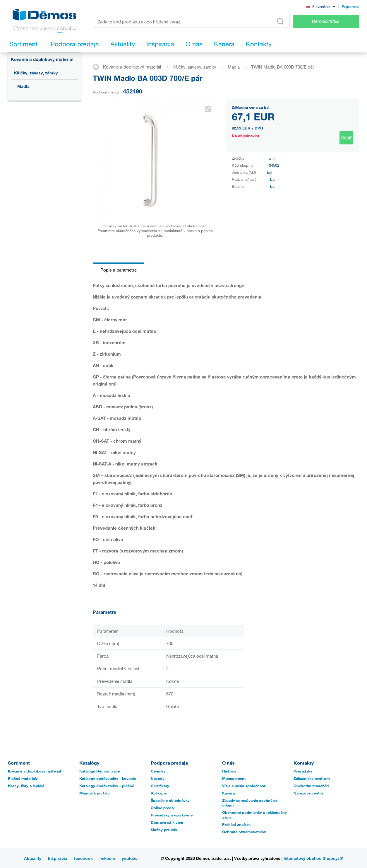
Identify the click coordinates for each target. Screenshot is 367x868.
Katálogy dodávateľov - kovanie (108, 778)
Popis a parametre (119, 270)
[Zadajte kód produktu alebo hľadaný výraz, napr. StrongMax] (191, 21)
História (229, 771)
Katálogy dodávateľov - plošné (107, 786)
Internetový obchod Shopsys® (313, 858)
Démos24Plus (326, 21)
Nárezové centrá (308, 793)
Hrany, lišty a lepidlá (26, 786)
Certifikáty (160, 786)
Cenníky (158, 771)
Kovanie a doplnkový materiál (42, 59)
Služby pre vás (164, 830)
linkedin (107, 858)
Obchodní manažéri (311, 786)
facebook (83, 858)
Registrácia (350, 6)
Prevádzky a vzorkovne (172, 815)
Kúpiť (346, 138)
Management (234, 778)
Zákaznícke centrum (312, 778)
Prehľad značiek (236, 824)
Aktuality (33, 858)
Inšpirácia (58, 858)
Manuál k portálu (95, 793)
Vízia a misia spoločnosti (244, 786)
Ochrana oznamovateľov (244, 832)
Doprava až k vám (167, 822)
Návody (158, 778)
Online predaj (163, 808)
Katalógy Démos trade (100, 771)
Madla (23, 86)
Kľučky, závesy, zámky (36, 73)
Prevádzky (303, 771)
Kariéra (228, 793)
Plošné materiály (23, 778)
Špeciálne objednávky (170, 800)
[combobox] (320, 6)
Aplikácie (159, 793)
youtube (130, 858)
